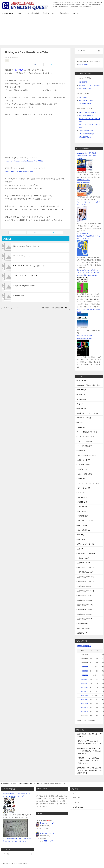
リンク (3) (81, 493)
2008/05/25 (84, 687)
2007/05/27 (84, 683)
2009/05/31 (84, 700)
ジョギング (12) (82, 469)
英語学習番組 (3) (83, 624)
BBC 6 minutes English (86, 100)
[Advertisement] (52, 30)
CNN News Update (85, 104)
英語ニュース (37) (83, 558)
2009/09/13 (84, 704)
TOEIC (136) (81, 427)
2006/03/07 (84, 667)
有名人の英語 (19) (83, 525)
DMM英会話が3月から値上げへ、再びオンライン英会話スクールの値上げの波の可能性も (89, 751)
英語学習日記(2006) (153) (86, 567)
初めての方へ (77, 13)
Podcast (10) (81, 422)
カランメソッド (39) (84, 460)
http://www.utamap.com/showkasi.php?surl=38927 (24, 161)
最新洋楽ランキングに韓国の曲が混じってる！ (55, 308)
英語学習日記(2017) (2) (85, 619)
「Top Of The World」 (19, 296)
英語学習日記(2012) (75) (85, 595)
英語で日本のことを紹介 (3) (86, 553)
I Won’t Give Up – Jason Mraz (12, 308)
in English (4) (82, 399)
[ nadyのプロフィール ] (48, 833)
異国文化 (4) (81, 539)
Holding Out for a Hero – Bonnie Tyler (19, 171)
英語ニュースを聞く (85, 89)
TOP (18, 783)
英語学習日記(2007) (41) (85, 572)
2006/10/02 (84, 675)
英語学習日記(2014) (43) (85, 605)
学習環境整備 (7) (83, 516)
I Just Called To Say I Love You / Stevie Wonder (27, 276)
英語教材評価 (64, 13)
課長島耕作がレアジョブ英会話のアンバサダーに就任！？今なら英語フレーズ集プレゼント (89, 770)
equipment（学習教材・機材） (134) (89, 385)
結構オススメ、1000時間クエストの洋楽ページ (26, 246)
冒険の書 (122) (82, 497)
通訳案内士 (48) (82, 633)
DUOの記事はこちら (83, 180)
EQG (19, 13)
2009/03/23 (84, 695)
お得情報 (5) (81, 451)
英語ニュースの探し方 (86, 116)
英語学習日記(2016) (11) (85, 614)
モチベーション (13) (84, 488)
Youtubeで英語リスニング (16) (87, 432)
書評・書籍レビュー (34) (85, 521)
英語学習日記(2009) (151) (86, 582)
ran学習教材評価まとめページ (86, 156)
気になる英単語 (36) (84, 530)
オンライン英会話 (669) (85, 446)
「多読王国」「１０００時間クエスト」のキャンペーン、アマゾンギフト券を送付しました (89, 761)
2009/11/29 (84, 708)
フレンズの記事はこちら (84, 234)
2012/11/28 (84, 712)
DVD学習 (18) (82, 380)
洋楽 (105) (81, 535)
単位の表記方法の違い (86, 137)
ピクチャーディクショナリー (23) (88, 483)
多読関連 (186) (82, 502)
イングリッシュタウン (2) (86, 437)
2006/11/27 (84, 679)
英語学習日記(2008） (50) (86, 577)
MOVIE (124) (82, 408)
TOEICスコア (48, 841)
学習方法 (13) (82, 511)
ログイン (76, 793)
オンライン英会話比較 (32, 13)
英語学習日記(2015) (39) (85, 610)
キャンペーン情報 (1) (84, 465)
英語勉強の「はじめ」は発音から (89, 85)
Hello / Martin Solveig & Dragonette (23, 256)
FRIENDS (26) (82, 390)
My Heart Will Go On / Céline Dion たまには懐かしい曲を (29, 266)
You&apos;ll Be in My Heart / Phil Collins (24, 286)
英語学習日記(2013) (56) (85, 600)
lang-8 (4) (80, 404)
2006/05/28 (84, 671)
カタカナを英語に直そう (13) (87, 455)
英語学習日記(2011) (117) (86, 591)
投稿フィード (77, 798)
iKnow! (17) (81, 394)
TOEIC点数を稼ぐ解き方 (87, 134)
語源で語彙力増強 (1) (84, 628)
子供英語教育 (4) (83, 507)
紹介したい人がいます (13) (86, 544)
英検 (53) (80, 549)
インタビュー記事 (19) (85, 441)
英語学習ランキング (50, 13)
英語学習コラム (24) (84, 563)
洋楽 (7, 60)
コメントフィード (79, 802)
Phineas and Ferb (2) (84, 418)
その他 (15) (81, 479)
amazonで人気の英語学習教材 (86, 153)
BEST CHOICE (83, 64)
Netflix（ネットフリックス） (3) (88, 413)
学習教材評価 (83, 82)
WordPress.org (78, 807)
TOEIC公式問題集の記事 (84, 336)
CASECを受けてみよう (86, 130)
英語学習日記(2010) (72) (85, 586)
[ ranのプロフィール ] (47, 823)
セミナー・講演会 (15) (85, 474)
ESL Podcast (83, 97)
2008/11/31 (84, 691)
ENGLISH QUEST (8, 13)
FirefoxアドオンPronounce (87, 112)
